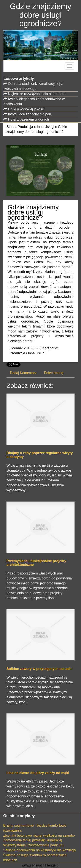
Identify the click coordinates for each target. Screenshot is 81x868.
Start (10, 127)
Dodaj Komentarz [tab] (23, 373)
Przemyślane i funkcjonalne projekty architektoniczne (36, 563)
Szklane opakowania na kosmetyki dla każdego (39, 850)
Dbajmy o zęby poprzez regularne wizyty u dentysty (40, 455)
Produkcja (25, 127)
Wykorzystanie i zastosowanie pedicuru (33, 845)
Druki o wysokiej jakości (26, 109)
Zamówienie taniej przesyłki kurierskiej (33, 840)
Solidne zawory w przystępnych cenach (39, 669)
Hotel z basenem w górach (28, 119)
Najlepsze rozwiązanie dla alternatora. (37, 94)
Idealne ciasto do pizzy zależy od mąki (38, 773)
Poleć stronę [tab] (54, 373)
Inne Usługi (46, 127)
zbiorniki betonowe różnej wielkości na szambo (39, 835)
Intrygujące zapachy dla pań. (30, 114)
